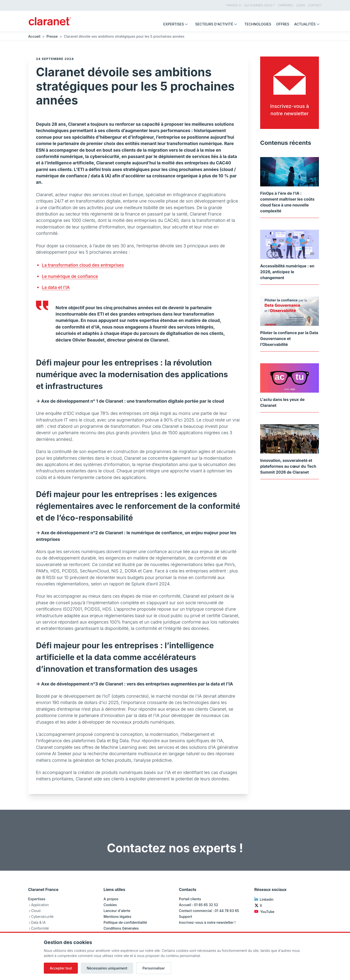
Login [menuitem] (301, 5)
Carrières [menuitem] (286, 5)
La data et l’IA (56, 287)
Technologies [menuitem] (258, 24)
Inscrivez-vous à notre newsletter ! (207, 922)
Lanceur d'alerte (117, 911)
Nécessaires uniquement (107, 968)
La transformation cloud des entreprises (83, 265)
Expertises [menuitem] (177, 24)
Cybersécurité (42, 917)
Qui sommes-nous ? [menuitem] (260, 5)
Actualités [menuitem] (308, 24)
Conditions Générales (121, 928)
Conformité (40, 928)
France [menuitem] (234, 5)
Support (186, 917)
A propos (111, 899)
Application (40, 905)
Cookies (110, 905)
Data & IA (38, 922)
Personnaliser (154, 968)
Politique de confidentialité (125, 922)
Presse (52, 36)
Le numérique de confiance (70, 276)
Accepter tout (61, 968)
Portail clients (190, 899)
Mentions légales (117, 917)
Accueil (34, 36)
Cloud (36, 911)
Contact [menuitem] (315, 5)
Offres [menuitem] (283, 24)
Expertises (37, 899)
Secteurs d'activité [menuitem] (217, 24)
